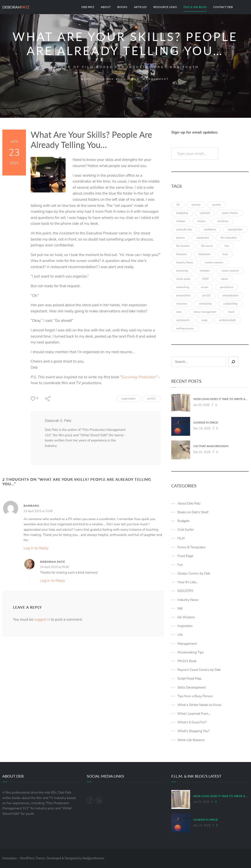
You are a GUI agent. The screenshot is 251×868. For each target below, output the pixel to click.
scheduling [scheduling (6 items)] (205, 304)
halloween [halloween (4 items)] (205, 254)
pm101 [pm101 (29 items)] (207, 295)
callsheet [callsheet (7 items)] (205, 213)
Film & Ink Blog (195, 7)
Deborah (16, 7)
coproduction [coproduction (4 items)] (235, 230)
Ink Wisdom (186, 617)
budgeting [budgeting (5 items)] (182, 213)
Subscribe (235, 154)
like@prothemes (93, 858)
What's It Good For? (192, 722)
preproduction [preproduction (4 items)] (230, 295)
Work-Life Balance (191, 740)
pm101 (152, 399)
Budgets (184, 521)
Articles (140, 7)
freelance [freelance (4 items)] (182, 254)
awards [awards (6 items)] (216, 205)
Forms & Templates (191, 547)
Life (180, 635)
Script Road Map (189, 679)
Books (122, 7)
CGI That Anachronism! (211, 446)
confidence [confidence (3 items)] (210, 230)
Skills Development (192, 687)
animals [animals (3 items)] (196, 205)
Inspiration (185, 626)
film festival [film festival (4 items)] (183, 246)
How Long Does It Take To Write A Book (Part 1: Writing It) (221, 399)
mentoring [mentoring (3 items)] (182, 271)
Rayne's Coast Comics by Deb (199, 670)
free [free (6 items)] (227, 246)
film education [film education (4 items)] (229, 238)
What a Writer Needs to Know (199, 705)
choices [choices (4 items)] (201, 221)
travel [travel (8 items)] (231, 312)
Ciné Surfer (186, 530)
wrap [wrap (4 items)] (204, 320)
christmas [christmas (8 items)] (223, 221)
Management (187, 644)
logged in (42, 619)
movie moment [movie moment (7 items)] (230, 271)
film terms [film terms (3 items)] (207, 246)
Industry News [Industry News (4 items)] (185, 263)
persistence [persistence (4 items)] (227, 287)
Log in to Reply (36, 548)
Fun (180, 565)
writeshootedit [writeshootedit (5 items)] (227, 320)
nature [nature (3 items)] (224, 279)
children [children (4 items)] (181, 221)
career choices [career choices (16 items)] (230, 213)
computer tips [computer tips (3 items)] (184, 230)
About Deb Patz (189, 503)
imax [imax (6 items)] (225, 254)
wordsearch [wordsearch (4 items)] (183, 320)
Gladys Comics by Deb (194, 573)
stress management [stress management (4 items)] (205, 312)
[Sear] (233, 362)
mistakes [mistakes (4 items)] (205, 271)
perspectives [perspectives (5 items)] (183, 295)
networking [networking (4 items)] (183, 287)
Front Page (185, 556)
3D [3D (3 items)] (178, 205)
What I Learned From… (194, 714)
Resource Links (165, 7)
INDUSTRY (185, 591)
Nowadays (10, 858)
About (106, 7)
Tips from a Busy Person (195, 696)
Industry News (188, 600)
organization (128, 399)
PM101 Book (187, 661)
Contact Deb (223, 7)
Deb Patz (88, 7)
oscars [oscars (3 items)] (205, 287)
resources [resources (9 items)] (182, 304)
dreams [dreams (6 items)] (180, 238)
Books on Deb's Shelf (193, 512)
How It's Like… (188, 582)
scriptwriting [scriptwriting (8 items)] (230, 304)
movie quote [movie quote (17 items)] (183, 279)
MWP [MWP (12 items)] (205, 279)
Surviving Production (139, 377)
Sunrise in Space (206, 423)
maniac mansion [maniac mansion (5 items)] (214, 263)
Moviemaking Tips (191, 652)
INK (180, 609)
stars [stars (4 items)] (179, 312)
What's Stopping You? (193, 731)
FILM (181, 538)
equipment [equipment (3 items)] (203, 238)
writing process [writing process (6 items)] (185, 328)
